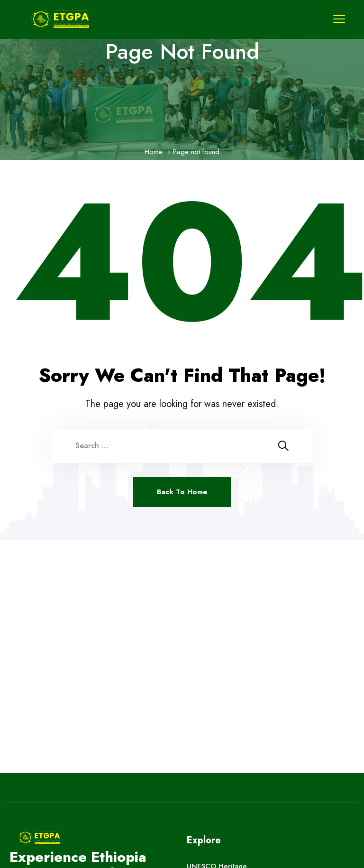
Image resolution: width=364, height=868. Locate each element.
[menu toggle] (339, 19)
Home (154, 152)
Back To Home (182, 492)
